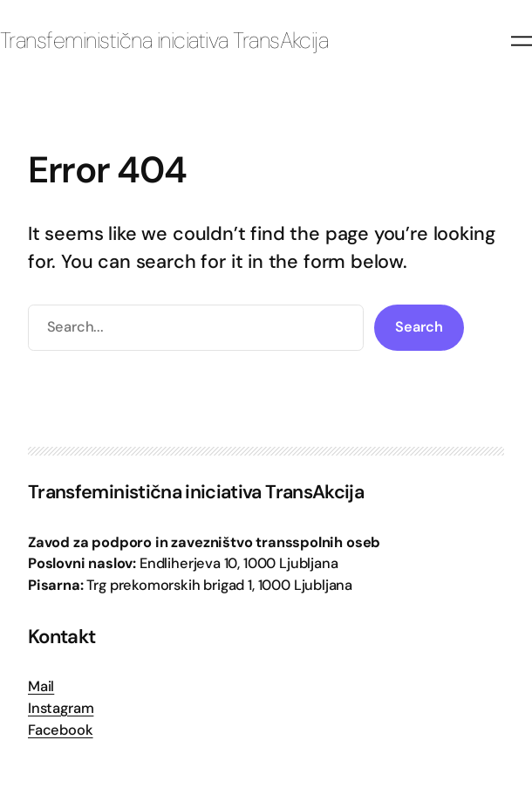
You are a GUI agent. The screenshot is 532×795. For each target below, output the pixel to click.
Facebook (61, 730)
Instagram (61, 708)
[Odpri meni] (522, 41)
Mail (41, 686)
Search (419, 327)
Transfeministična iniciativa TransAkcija (164, 41)
